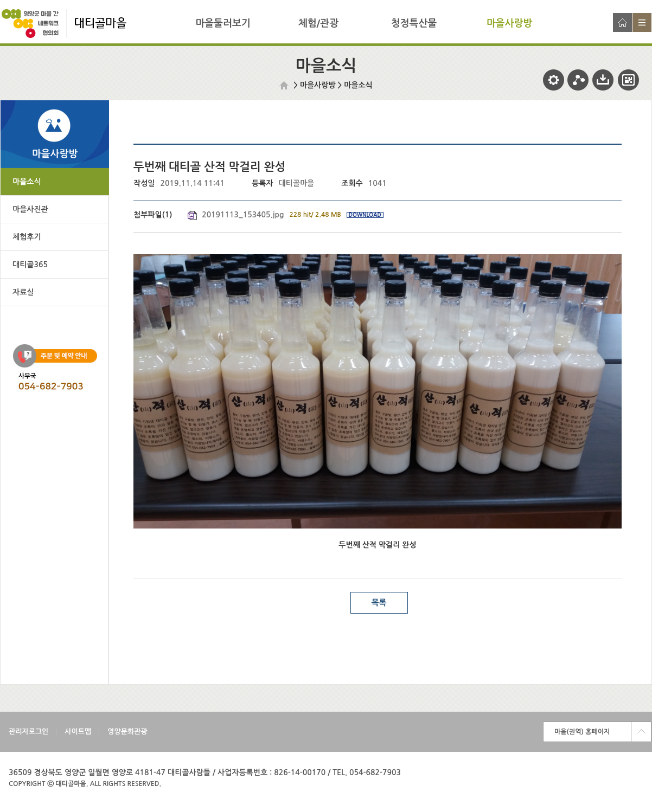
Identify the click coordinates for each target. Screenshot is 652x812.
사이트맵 (642, 22)
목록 (379, 602)
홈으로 (622, 22)
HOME (285, 85)
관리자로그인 (28, 732)
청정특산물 (414, 23)
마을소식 (358, 85)
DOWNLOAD (365, 215)
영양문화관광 (127, 732)
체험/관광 (318, 23)
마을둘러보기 (223, 23)
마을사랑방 (510, 23)
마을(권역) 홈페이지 (582, 732)
